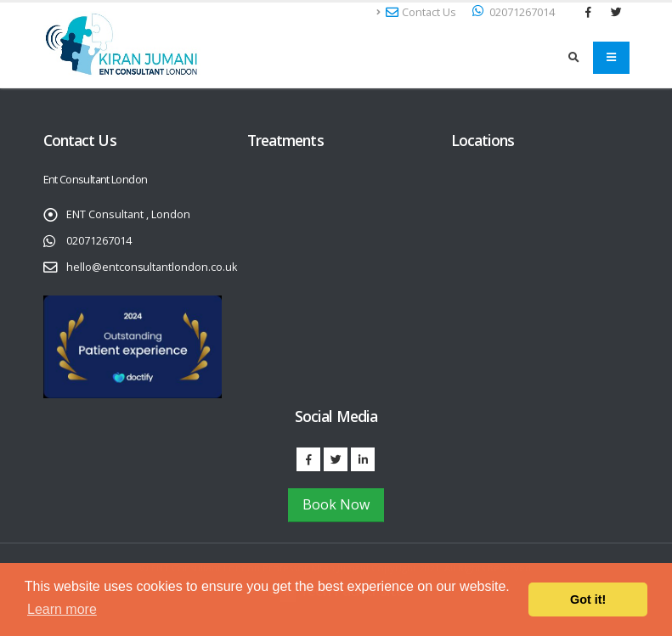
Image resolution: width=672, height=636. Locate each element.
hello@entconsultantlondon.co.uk (152, 267)
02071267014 (99, 241)
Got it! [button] (588, 599)
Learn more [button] (62, 609)
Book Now (336, 504)
